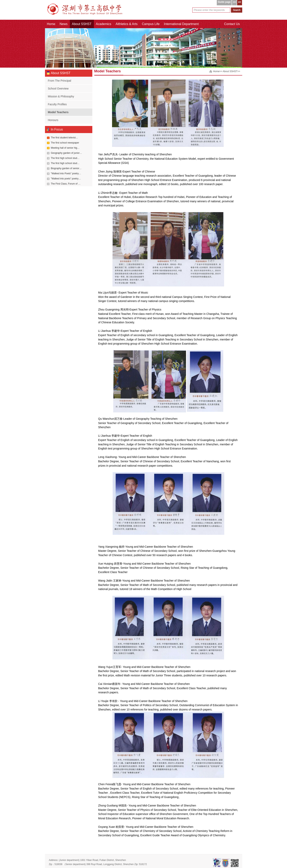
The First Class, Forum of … (66, 184)
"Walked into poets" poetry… (66, 179)
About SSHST (82, 24)
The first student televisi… (65, 138)
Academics (104, 24)
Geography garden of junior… (66, 153)
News (64, 24)
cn (234, 2)
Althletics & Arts (127, 24)
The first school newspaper (65, 143)
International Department (181, 24)
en (239, 2)
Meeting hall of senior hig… (65, 148)
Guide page (224, 2)
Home (51, 24)
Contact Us (232, 24)
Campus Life (151, 24)
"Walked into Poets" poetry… (66, 173)
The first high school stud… (65, 158)
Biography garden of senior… (66, 168)
